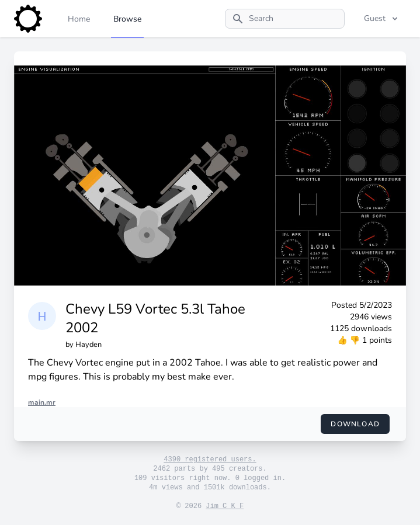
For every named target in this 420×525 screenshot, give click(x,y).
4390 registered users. (210, 460)
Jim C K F (225, 506)
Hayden (88, 345)
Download (355, 424)
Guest (382, 18)
